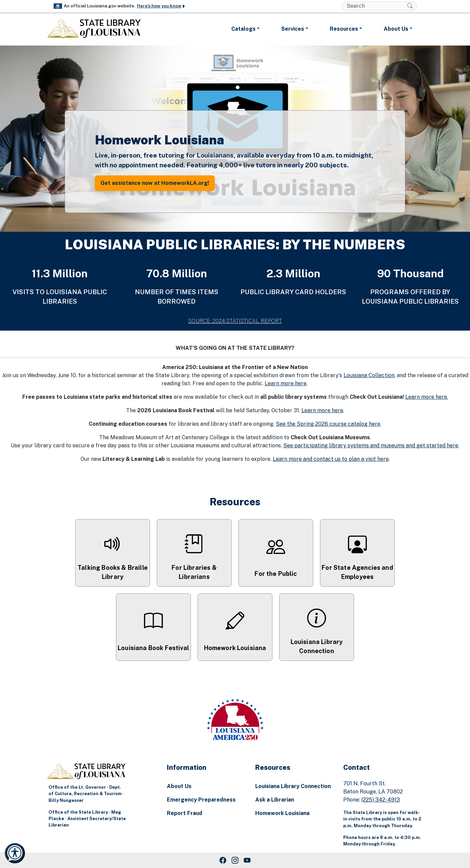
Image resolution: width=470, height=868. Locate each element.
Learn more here (286, 383)
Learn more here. (427, 397)
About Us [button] (396, 29)
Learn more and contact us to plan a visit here (331, 459)
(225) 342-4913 (381, 800)
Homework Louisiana (282, 813)
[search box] (375, 6)
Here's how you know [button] (161, 6)
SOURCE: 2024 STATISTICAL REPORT (235, 321)
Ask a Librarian (275, 800)
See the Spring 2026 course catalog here (328, 424)
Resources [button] (344, 29)
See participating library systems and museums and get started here (371, 445)
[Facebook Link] (223, 860)
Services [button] (293, 29)
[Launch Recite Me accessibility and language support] (15, 853)
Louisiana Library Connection (293, 786)
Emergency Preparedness (201, 800)
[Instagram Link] (235, 860)
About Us (179, 786)
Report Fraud (185, 813)
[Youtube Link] (247, 860)
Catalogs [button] (243, 29)
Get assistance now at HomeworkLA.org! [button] (155, 183)
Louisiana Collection (369, 375)
